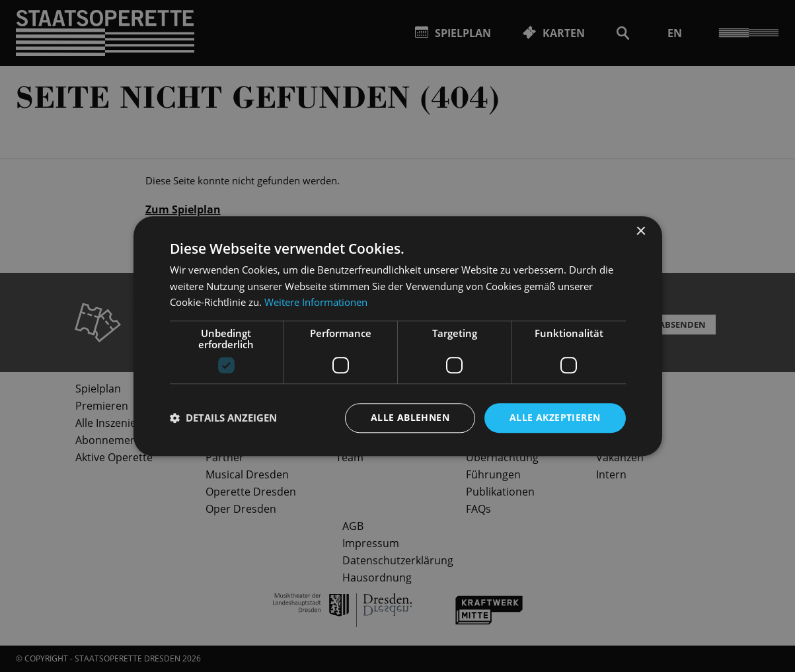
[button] (223, 418)
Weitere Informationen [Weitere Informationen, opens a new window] (316, 303)
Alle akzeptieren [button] (555, 417)
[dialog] (397, 336)
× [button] (641, 232)
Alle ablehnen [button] (410, 417)
